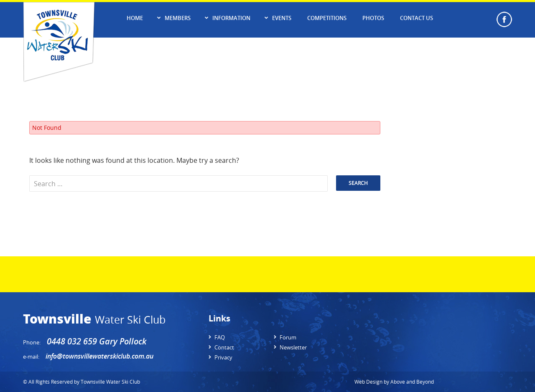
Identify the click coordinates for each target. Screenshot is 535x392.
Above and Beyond (412, 382)
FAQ (220, 337)
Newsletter (293, 347)
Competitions (327, 18)
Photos (373, 18)
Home (135, 18)
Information (231, 18)
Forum (288, 337)
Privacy (223, 357)
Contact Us (417, 18)
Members (178, 18)
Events (282, 18)
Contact (224, 347)
